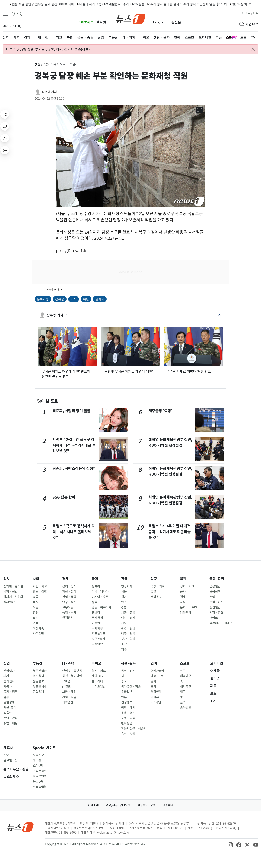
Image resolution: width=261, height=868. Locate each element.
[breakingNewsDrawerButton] (13, 14)
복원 (86, 299)
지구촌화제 (99, 639)
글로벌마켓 (10, 760)
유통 (6, 697)
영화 (153, 681)
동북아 (96, 586)
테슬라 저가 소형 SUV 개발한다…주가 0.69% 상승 (97, 4)
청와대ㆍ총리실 (13, 586)
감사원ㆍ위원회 (13, 597)
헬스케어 (97, 681)
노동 (36, 607)
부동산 (38, 663)
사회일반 (38, 634)
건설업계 (38, 692)
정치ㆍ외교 (187, 586)
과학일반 (68, 702)
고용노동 (68, 607)
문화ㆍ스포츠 (188, 607)
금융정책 (215, 592)
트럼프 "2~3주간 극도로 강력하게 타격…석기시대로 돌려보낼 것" (74, 445)
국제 (95, 579)
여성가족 (38, 629)
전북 (124, 623)
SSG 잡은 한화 (64, 497)
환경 (36, 613)
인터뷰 (155, 697)
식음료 (8, 713)
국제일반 (97, 644)
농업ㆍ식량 (69, 613)
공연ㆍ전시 (128, 671)
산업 (7, 663)
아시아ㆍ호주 (100, 597)
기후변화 (97, 623)
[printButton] (5, 150)
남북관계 (186, 613)
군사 (183, 592)
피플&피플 (98, 634)
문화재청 (43, 299)
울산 (124, 644)
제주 (124, 649)
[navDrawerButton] (6, 14)
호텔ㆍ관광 (10, 718)
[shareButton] (5, 114)
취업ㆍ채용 (10, 723)
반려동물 (127, 723)
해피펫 (101, 22)
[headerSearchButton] (20, 14)
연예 (154, 663)
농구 (183, 697)
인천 (124, 602)
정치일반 (9, 602)
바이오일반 (99, 687)
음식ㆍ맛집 (128, 734)
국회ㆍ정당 (10, 592)
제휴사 (8, 748)
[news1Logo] (20, 827)
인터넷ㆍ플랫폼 (72, 671)
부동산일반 (40, 671)
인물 (36, 623)
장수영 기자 (49, 92)
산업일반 (9, 671)
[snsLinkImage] (230, 845)
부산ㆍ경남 (128, 639)
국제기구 (97, 629)
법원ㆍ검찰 (40, 592)
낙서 (74, 299)
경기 (124, 597)
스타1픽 (38, 766)
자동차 (8, 687)
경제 (65, 579)
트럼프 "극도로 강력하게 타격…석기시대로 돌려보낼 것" (74, 532)
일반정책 (38, 676)
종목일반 (186, 708)
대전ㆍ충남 (128, 618)
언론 (124, 697)
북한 (183, 579)
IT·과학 (68, 663)
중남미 (96, 613)
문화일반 (127, 692)
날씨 (36, 618)
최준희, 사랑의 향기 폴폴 (71, 411)
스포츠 (185, 663)
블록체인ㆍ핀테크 (221, 623)
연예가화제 (157, 671)
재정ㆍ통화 (69, 592)
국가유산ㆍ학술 (131, 687)
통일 (153, 592)
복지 (36, 602)
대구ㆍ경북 (128, 634)
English (159, 22)
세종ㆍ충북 (128, 613)
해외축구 (186, 687)
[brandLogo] (131, 19)
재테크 (214, 618)
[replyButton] (5, 126)
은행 (212, 597)
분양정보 (38, 681)
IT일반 (67, 687)
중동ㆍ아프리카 (101, 607)
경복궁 (60, 299)
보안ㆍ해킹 (69, 692)
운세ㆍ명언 (128, 713)
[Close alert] (253, 49)
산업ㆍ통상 (69, 597)
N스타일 (156, 702)
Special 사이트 (44, 748)
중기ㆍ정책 (10, 692)
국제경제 (97, 618)
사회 (36, 579)
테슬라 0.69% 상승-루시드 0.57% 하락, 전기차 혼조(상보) (48, 49)
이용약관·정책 (146, 805)
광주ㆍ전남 (128, 629)
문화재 (100, 299)
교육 (36, 597)
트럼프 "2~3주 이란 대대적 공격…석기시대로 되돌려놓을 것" (170, 532)
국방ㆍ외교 (158, 586)
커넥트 (246, 13)
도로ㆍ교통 (128, 718)
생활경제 (9, 702)
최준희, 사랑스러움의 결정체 (74, 468)
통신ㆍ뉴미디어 (72, 676)
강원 (124, 607)
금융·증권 (217, 579)
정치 (7, 579)
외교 (154, 579)
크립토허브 (86, 22)
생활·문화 (128, 663)
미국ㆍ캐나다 (100, 592)
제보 (256, 13)
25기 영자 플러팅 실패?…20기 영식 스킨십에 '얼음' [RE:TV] (174, 4)
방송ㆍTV (157, 676)
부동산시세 (40, 687)
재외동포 (156, 597)
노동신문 (175, 22)
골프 (183, 702)
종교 (124, 681)
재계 (6, 676)
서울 (124, 592)
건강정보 (127, 702)
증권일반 (215, 607)
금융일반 (215, 586)
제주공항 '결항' (160, 411)
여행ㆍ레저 (128, 708)
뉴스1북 (38, 781)
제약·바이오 (99, 676)
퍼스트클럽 (40, 787)
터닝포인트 (40, 776)
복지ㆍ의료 (99, 671)
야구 (183, 671)
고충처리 (168, 805)
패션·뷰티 (10, 708)
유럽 (94, 602)
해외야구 (186, 676)
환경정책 (68, 618)
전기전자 (9, 681)
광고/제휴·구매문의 (118, 805)
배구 (183, 692)
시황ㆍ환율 (216, 613)
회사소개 (93, 805)
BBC (6, 755)
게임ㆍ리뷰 (69, 697)
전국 (124, 579)
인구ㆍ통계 (69, 602)
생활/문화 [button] (42, 65)
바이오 (96, 663)
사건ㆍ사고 (40, 586)
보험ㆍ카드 (216, 602)
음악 (153, 687)
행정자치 (127, 586)
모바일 (66, 681)
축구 (183, 681)
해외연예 (156, 692)
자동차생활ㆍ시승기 (134, 728)
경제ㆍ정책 (69, 586)
